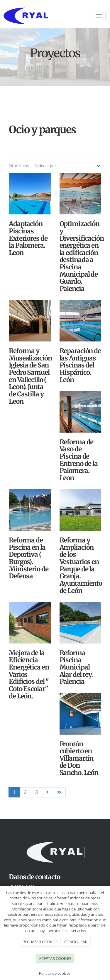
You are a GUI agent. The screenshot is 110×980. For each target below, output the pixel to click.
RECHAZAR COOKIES (40, 942)
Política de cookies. (55, 973)
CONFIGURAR (76, 942)
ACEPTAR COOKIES (55, 958)
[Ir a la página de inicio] (55, 16)
